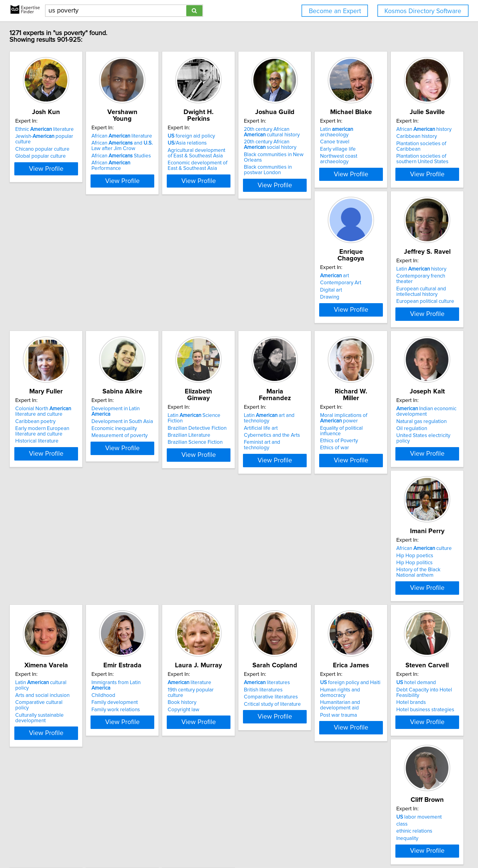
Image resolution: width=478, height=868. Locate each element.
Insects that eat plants (224, 746)
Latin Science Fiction (51, 431)
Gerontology (305, 752)
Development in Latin (416, 280)
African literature (138, 129)
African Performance (142, 156)
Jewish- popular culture (54, 136)
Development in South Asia (413, 287)
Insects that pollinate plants (230, 753)
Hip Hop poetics (400, 438)
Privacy (213, 846)
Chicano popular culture (43, 144)
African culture (410, 431)
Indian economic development (321, 433)
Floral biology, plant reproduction (237, 739)
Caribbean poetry (311, 292)
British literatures (310, 588)
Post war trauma (400, 608)
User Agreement (239, 846)
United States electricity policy (325, 457)
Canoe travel (397, 136)
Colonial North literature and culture (318, 283)
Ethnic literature (45, 129)
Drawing (117, 301)
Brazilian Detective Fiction (46, 438)
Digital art (119, 294)
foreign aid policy (223, 129)
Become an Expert (335, 11)
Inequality (119, 753)
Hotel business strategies (45, 759)
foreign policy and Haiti (412, 581)
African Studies (137, 149)
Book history (213, 596)
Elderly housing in (316, 744)
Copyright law (215, 603)
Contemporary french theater (232, 287)
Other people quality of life (321, 759)
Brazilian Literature (37, 445)
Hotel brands (31, 752)
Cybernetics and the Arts (136, 450)
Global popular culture (41, 151)
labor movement (130, 732)
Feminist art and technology (139, 457)
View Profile (55, 185)
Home (196, 846)
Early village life (400, 144)
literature (221, 581)
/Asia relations (219, 136)
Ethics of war (214, 457)
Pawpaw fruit (225, 732)
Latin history (224, 280)
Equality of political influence (231, 443)
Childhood (120, 588)
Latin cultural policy (49, 581)
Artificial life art (125, 443)
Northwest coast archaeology (415, 151)
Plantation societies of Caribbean (54, 294)
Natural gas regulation (316, 443)
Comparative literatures (317, 596)
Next (285, 816)
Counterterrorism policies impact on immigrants (419, 735)
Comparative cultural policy (47, 596)
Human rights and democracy (415, 588)
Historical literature (312, 312)
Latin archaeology (413, 129)
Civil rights (394, 757)
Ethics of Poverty (218, 450)
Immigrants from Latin (142, 581)
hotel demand (36, 732)
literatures (314, 581)
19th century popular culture (230, 588)
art (122, 280)
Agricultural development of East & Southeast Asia (236, 146)
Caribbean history (36, 287)
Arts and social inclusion (43, 588)
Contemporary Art (128, 287)
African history (44, 280)
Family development (131, 596)
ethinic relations (126, 746)
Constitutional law (402, 764)
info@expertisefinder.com (162, 846)
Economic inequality (405, 294)
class (113, 739)
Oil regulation (306, 450)
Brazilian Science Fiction (44, 452)
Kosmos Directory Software (423, 11)
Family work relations (132, 603)
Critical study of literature (319, 603)
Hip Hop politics (400, 445)
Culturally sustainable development (40, 605)
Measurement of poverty (410, 301)
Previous (199, 816)
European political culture (228, 307)
